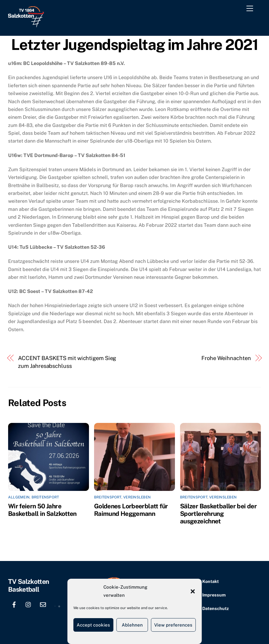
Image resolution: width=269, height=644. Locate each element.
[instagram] (29, 604)
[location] (57, 604)
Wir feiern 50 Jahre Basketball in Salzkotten (42, 510)
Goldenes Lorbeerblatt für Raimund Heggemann (131, 510)
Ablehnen (132, 625)
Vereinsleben (137, 497)
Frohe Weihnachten (226, 358)
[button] (193, 591)
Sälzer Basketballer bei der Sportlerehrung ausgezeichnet (218, 514)
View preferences (173, 625)
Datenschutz (216, 608)
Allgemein (19, 497)
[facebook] (14, 604)
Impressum (214, 595)
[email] (43, 604)
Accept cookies (93, 625)
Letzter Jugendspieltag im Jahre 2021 (134, 45)
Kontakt (211, 581)
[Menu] (251, 10)
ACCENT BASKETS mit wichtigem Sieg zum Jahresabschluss (67, 362)
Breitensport (45, 497)
